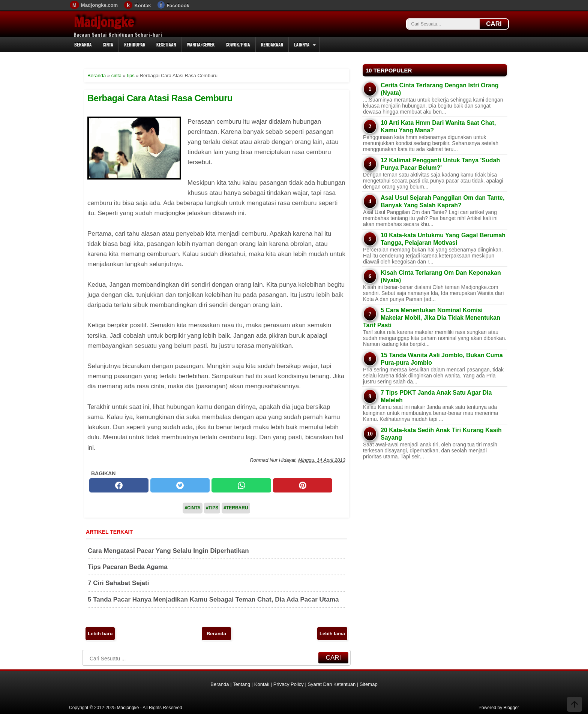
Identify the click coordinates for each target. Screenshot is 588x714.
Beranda (83, 44)
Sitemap (369, 684)
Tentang (241, 684)
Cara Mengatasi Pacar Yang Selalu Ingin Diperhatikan (168, 551)
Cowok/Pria (238, 44)
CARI (494, 24)
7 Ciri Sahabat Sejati (118, 583)
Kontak (142, 5)
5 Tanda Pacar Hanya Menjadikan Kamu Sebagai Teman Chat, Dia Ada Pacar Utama (213, 599)
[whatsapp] (241, 485)
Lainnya (302, 44)
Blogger (511, 708)
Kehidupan (135, 44)
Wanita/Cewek (201, 44)
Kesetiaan (166, 44)
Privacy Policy (289, 684)
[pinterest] (303, 485)
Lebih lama (332, 634)
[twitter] (180, 485)
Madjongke (104, 22)
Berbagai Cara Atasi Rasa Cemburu (160, 98)
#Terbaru (236, 508)
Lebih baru (100, 634)
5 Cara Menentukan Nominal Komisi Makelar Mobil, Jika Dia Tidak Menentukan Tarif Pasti (432, 318)
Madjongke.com (99, 5)
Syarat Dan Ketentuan (331, 684)
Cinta (108, 44)
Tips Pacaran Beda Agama (128, 567)
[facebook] (119, 485)
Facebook (178, 5)
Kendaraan (272, 44)
